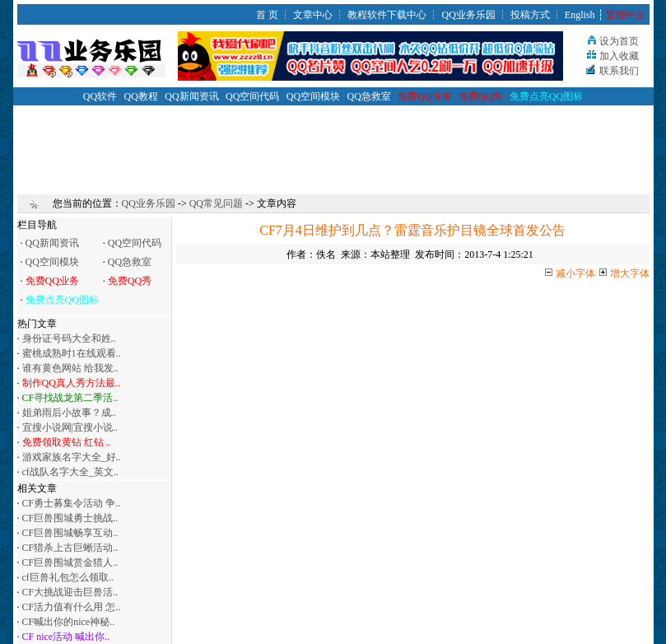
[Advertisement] (333, 142)
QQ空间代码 (252, 96)
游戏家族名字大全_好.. (72, 457)
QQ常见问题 (216, 203)
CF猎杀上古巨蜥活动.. (70, 548)
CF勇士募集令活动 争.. (72, 503)
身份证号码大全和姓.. (69, 338)
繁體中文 (626, 15)
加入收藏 (619, 56)
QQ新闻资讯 (191, 96)
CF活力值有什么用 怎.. (72, 607)
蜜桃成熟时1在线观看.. (72, 353)
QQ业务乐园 (468, 15)
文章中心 (313, 15)
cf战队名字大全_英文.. (70, 472)
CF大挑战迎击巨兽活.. (70, 592)
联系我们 (619, 71)
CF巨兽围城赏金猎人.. (70, 562)
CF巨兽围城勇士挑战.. (70, 518)
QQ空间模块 (313, 96)
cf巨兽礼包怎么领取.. (68, 577)
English (580, 15)
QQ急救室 (369, 96)
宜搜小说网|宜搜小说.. (70, 427)
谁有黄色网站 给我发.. (70, 368)
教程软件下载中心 (387, 15)
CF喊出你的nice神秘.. (69, 622)
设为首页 (619, 41)
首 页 (267, 15)
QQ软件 (100, 96)
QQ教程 (141, 96)
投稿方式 (530, 15)
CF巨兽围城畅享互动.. (70, 533)
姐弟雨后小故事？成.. (69, 413)
